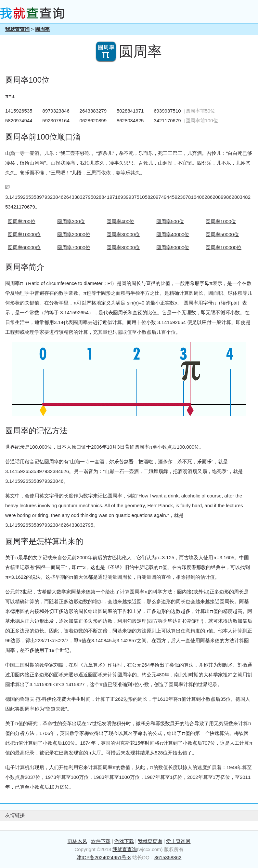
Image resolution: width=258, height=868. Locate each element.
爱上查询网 (178, 841)
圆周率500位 (170, 221)
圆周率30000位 (123, 234)
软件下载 (101, 841)
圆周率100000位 (224, 247)
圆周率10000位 (24, 234)
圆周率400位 (120, 221)
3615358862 (168, 857)
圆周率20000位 (74, 234)
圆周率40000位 (173, 234)
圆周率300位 (71, 221)
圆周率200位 (22, 221)
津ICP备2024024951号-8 (104, 857)
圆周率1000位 (221, 221)
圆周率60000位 (24, 247)
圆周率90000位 (173, 247)
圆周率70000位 (74, 247)
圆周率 (42, 29)
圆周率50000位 (222, 234)
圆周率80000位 (123, 247)
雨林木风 (77, 841)
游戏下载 (124, 841)
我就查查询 (17, 29)
